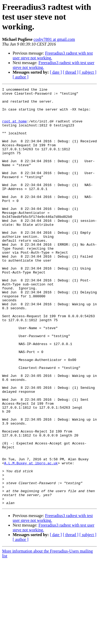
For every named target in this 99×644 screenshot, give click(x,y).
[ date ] (56, 72)
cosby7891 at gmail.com (54, 39)
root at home (15, 128)
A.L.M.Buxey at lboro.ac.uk (31, 539)
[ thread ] (71, 72)
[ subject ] (88, 72)
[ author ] (21, 77)
